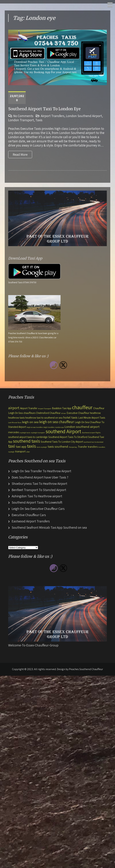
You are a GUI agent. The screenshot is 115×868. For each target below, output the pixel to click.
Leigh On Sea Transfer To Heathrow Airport (41, 471)
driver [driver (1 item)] (64, 413)
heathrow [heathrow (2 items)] (95, 413)
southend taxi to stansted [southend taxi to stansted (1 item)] (94, 442)
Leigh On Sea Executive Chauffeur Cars (38, 509)
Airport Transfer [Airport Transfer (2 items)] (29, 408)
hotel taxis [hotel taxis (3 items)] (70, 417)
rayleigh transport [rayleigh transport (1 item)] (38, 433)
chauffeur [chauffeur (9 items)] (82, 407)
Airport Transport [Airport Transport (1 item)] (45, 408)
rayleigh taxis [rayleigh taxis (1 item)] (25, 433)
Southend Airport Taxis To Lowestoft (37, 502)
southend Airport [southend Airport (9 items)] (63, 431)
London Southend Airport (84, 116)
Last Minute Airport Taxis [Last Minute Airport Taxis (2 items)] (92, 418)
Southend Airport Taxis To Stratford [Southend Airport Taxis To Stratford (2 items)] (68, 437)
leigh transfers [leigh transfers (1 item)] (49, 427)
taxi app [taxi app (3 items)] (21, 446)
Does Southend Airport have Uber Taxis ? (40, 477)
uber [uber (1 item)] (28, 452)
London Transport (21, 120)
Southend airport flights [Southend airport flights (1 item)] (91, 433)
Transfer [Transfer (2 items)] (82, 447)
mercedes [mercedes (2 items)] (14, 432)
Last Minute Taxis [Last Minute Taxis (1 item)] (15, 422)
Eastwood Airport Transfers (31, 521)
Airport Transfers (53, 116)
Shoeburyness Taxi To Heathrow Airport (39, 484)
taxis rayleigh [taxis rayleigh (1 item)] (42, 447)
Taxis (39, 120)
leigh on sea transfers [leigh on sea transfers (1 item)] (35, 427)
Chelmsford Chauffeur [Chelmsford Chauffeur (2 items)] (48, 413)
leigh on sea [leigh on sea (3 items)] (30, 422)
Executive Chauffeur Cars (29, 515)
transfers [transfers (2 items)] (93, 447)
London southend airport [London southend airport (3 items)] (82, 427)
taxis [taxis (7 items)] (31, 446)
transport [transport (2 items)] (20, 451)
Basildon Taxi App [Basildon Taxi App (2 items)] (62, 408)
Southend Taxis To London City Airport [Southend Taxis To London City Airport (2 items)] (62, 442)
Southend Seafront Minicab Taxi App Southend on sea (49, 527)
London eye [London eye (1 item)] (60, 427)
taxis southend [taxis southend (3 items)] (58, 446)
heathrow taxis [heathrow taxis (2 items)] (16, 418)
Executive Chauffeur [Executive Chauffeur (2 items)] (78, 413)
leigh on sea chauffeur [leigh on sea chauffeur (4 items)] (57, 422)
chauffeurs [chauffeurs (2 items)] (29, 413)
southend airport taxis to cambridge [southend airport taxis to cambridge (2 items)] (28, 437)
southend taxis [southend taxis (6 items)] (27, 441)
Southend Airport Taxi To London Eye (44, 109)
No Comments (23, 116)
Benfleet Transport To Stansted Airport (39, 490)
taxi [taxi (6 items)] (12, 446)
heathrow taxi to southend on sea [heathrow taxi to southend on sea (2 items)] (44, 418)
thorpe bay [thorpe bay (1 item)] (73, 447)
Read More (20, 155)
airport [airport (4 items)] (14, 408)
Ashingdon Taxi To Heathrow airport (37, 496)
